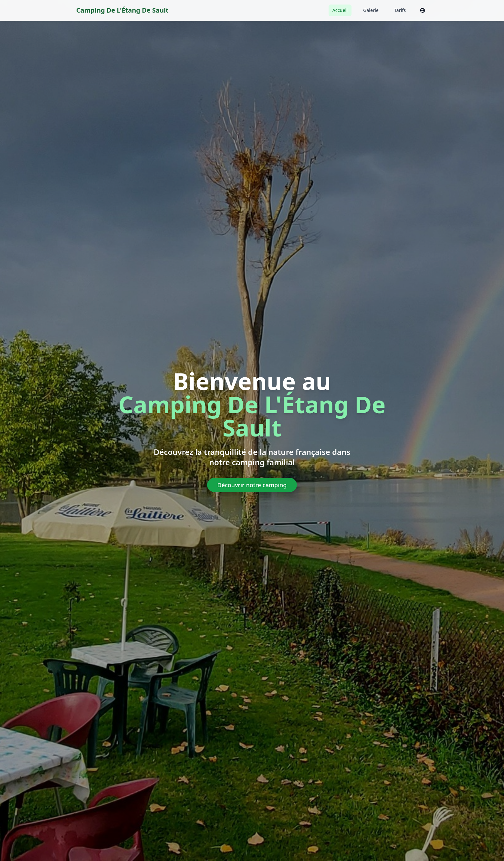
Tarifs (400, 10)
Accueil (340, 10)
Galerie (371, 10)
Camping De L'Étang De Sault (122, 10)
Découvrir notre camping (252, 485)
